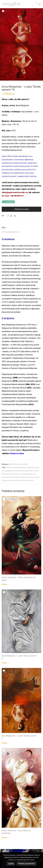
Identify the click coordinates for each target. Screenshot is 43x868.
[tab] (21, 228)
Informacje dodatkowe (11, 232)
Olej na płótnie (23, 464)
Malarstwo (13, 464)
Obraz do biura (33, 471)
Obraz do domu (7, 474)
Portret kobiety (29, 480)
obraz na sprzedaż (27, 477)
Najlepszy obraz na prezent (17, 471)
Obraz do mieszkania (21, 474)
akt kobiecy (10, 467)
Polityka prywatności (26, 864)
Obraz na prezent (14, 477)
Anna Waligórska (20, 467)
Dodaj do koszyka (21, 209)
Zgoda (11, 864)
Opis (4, 228)
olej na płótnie (12, 480)
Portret (20, 480)
